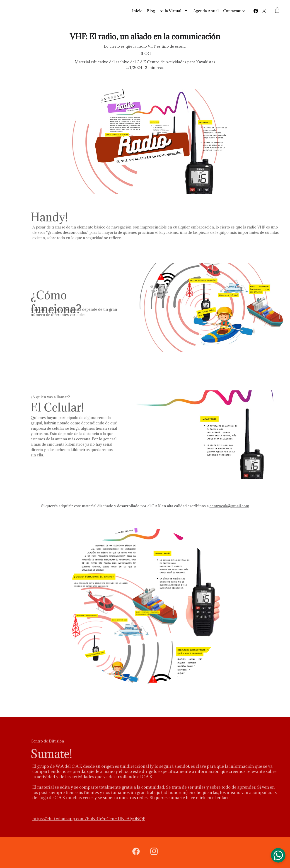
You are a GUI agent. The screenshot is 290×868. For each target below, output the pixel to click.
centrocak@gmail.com (224, 506)
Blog (151, 11)
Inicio (137, 11)
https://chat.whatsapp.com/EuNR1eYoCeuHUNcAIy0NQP (93, 817)
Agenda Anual (206, 11)
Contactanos (234, 11)
